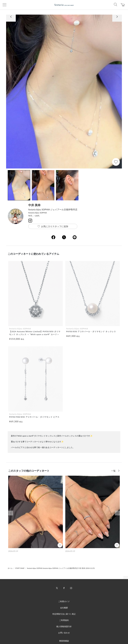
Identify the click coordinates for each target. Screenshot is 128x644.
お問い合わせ (64, 633)
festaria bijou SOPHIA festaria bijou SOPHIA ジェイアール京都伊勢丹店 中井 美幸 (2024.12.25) (61, 568)
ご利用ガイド (64, 601)
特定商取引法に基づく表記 (64, 614)
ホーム (10, 568)
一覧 (114, 471)
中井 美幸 (34, 205)
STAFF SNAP (20, 568)
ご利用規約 (64, 620)
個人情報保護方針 (64, 626)
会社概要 (64, 608)
